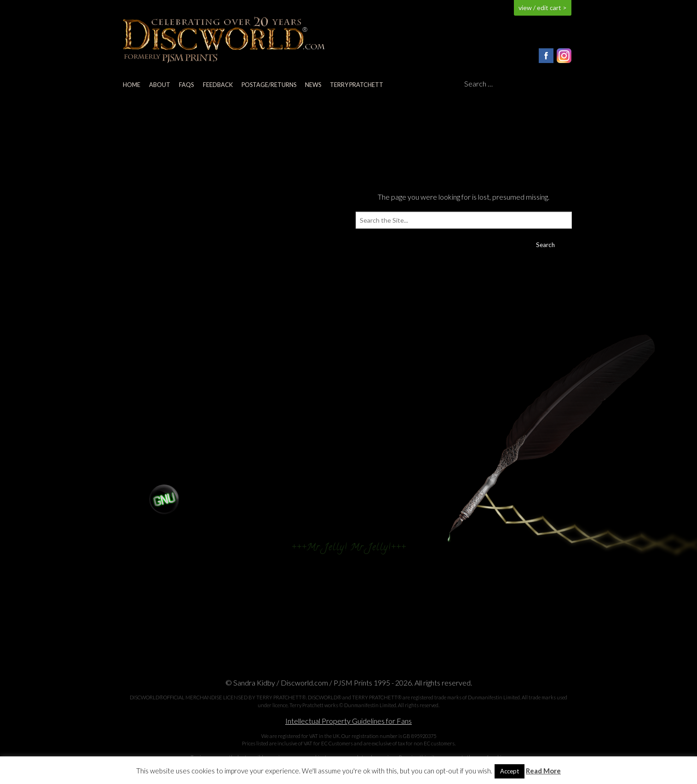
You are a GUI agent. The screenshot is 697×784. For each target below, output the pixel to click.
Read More (543, 771)
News (313, 85)
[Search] (518, 84)
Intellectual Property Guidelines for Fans (348, 721)
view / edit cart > (543, 8)
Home (132, 85)
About (160, 85)
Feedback (218, 85)
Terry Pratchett (357, 85)
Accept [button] (510, 771)
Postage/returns (269, 85)
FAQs (186, 85)
